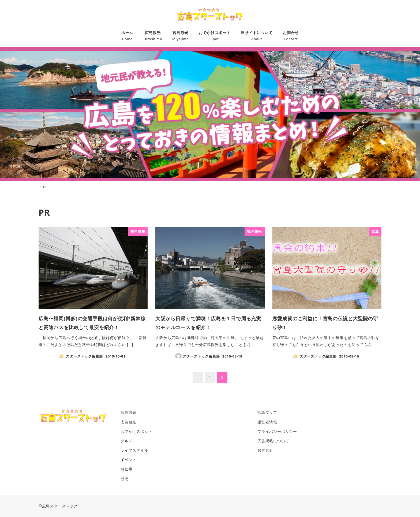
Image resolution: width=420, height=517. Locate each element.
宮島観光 (128, 412)
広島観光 (128, 422)
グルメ (126, 441)
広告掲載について (273, 441)
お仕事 (126, 469)
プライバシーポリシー (277, 431)
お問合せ (265, 450)
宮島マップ (267, 412)
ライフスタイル (134, 450)
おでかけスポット (136, 431)
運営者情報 (267, 422)
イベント (128, 460)
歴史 (125, 479)
